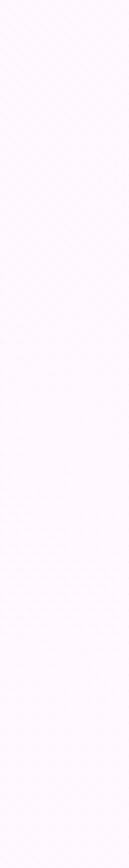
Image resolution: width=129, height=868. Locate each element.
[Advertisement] (64, 820)
